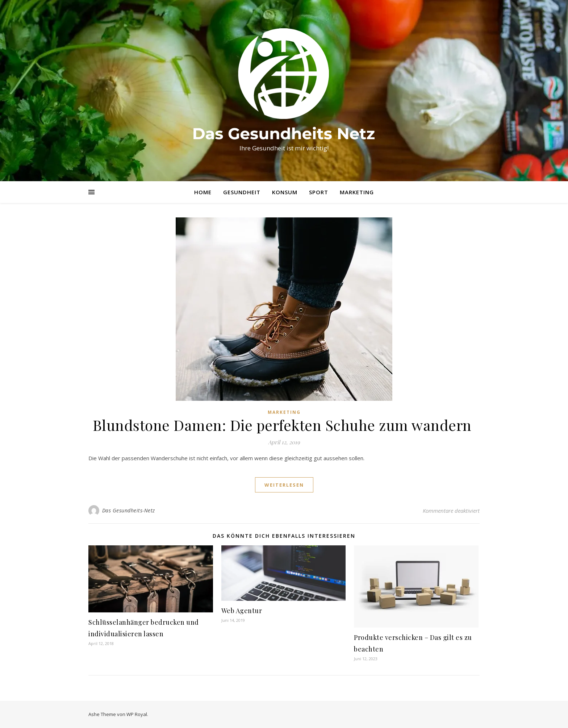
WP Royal (137, 714)
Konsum (285, 192)
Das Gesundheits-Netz (129, 510)
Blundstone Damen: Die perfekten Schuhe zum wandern (284, 425)
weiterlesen (284, 485)
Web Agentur (242, 611)
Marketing (357, 192)
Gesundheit (242, 192)
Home (203, 192)
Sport (319, 192)
